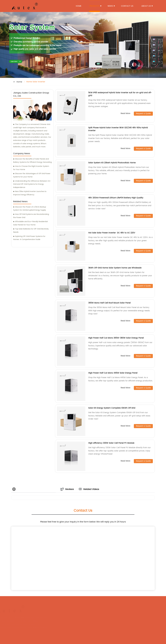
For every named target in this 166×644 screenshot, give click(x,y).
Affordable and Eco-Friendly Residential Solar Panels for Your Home (30, 223)
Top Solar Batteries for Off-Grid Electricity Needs (31, 231)
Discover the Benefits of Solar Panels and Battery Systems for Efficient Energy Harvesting (32, 161)
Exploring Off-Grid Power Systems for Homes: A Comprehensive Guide (29, 238)
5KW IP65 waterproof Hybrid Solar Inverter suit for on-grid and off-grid (120, 94)
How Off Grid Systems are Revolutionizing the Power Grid (31, 216)
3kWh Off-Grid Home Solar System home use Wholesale (115, 268)
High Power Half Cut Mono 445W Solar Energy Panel (113, 373)
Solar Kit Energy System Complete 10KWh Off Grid (112, 408)
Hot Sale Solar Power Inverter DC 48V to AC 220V (112, 233)
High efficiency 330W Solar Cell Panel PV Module (111, 443)
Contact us (127, 6)
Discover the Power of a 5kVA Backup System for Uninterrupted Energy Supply (30, 209)
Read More (125, 114)
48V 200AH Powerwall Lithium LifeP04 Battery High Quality (116, 198)
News (110, 6)
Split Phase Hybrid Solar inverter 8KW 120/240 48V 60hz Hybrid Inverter (118, 129)
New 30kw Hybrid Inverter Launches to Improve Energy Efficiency (30, 193)
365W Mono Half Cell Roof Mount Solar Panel (109, 303)
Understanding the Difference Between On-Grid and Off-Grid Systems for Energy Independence (32, 184)
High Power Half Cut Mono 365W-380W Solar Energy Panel (116, 338)
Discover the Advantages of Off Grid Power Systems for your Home (32, 175)
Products (95, 6)
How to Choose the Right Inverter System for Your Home (31, 168)
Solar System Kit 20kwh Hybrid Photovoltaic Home (112, 163)
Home (79, 6)
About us (146, 6)
